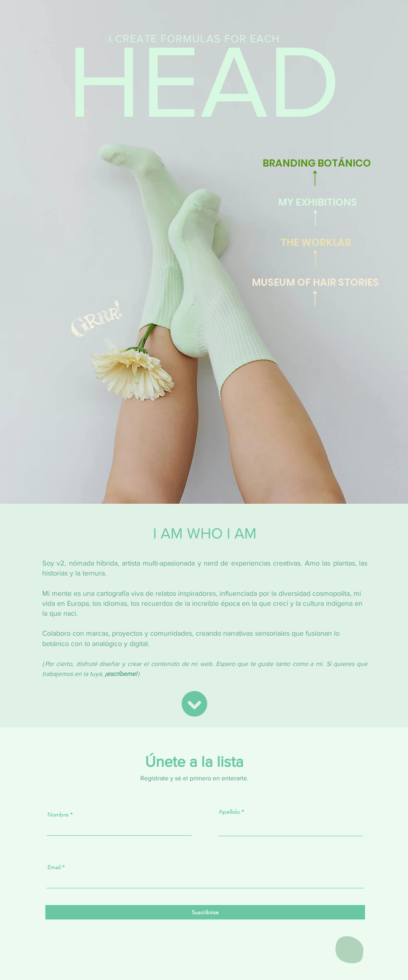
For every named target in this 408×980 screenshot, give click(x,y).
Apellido (229, 812)
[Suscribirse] (205, 912)
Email (54, 867)
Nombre (58, 815)
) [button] (139, 674)
